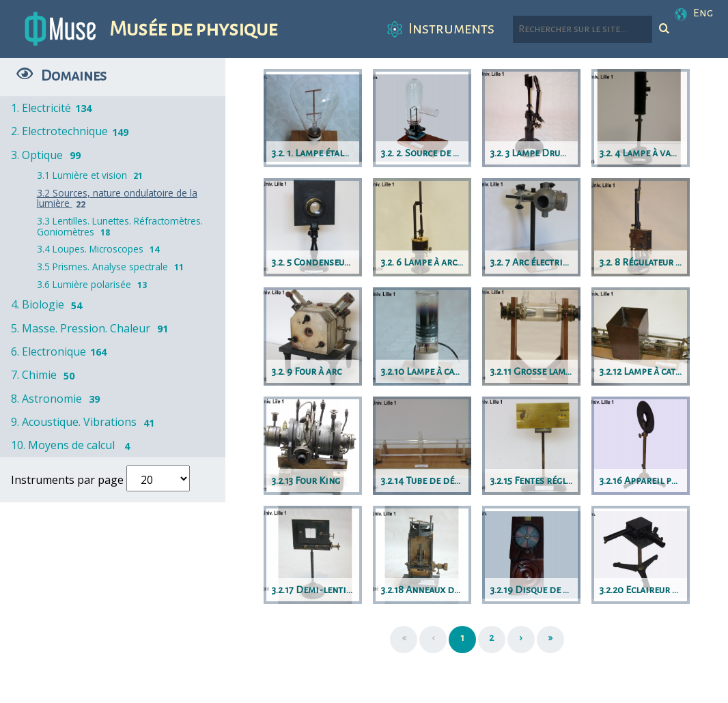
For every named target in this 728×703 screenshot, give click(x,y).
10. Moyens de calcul (74, 445)
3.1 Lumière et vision (92, 175)
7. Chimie (45, 375)
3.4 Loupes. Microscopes (100, 249)
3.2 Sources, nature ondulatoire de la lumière (117, 198)
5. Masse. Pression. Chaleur (92, 328)
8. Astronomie (58, 399)
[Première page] (404, 640)
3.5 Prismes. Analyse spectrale (112, 267)
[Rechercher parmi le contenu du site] (583, 29)
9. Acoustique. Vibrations (85, 422)
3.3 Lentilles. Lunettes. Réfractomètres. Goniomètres (120, 226)
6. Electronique (60, 351)
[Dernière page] (550, 640)
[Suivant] (521, 640)
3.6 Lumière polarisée (94, 284)
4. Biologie (49, 304)
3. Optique (48, 155)
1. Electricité (52, 108)
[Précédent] (433, 640)
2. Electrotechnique (71, 131)
